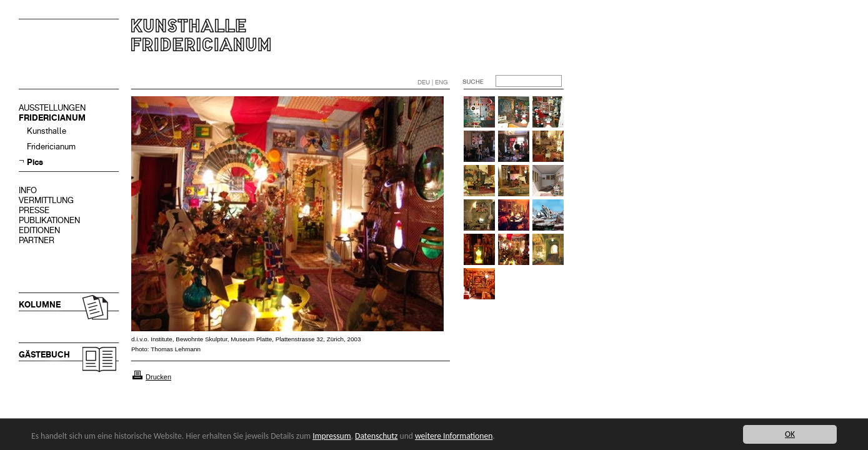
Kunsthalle (47, 131)
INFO (28, 190)
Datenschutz (376, 436)
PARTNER (37, 240)
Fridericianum (51, 147)
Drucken (158, 377)
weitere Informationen (454, 436)
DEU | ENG (433, 82)
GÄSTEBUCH (44, 355)
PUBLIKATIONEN (49, 220)
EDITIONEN (39, 230)
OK (790, 434)
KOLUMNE (40, 305)
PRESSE (34, 210)
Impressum (332, 436)
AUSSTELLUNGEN (52, 108)
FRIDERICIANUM (52, 118)
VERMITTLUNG (46, 200)
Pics (35, 162)
